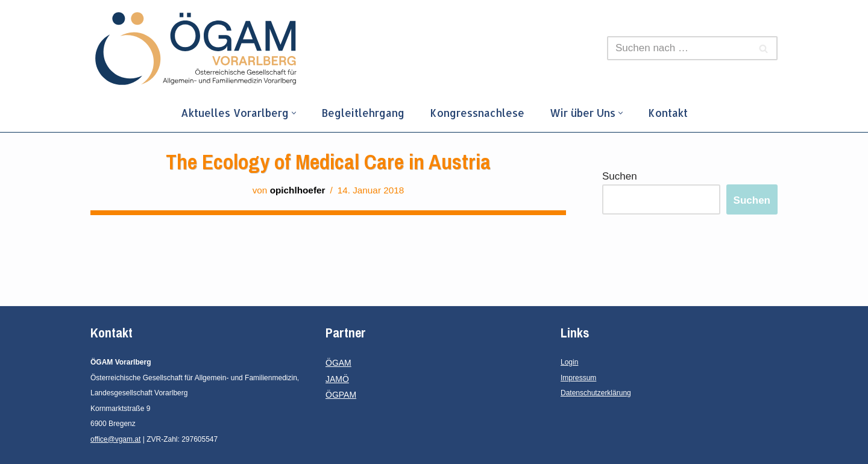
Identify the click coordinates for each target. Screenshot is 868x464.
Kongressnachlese (477, 113)
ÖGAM (338, 363)
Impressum (578, 378)
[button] (294, 113)
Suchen (620, 176)
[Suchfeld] (679, 48)
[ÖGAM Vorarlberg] (196, 49)
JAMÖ (337, 379)
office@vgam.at (115, 439)
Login (569, 362)
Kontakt (668, 113)
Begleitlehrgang (363, 113)
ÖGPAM (341, 395)
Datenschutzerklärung (596, 393)
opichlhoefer (298, 190)
